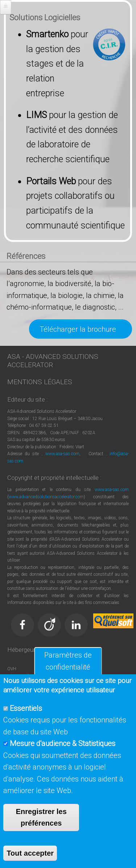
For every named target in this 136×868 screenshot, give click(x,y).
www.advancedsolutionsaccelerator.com (46, 497)
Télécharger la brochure (81, 329)
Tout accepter (30, 853)
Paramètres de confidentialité (68, 661)
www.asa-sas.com (62, 454)
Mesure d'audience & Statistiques (63, 743)
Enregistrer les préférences (41, 817)
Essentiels (26, 708)
